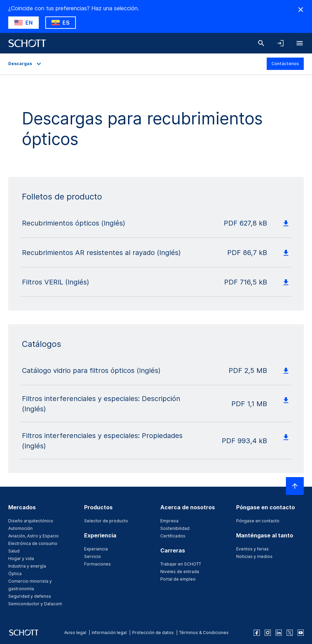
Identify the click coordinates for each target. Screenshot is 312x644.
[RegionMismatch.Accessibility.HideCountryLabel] (301, 10)
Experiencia (96, 549)
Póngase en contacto (258, 521)
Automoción (20, 528)
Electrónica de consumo (33, 543)
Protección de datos (153, 633)
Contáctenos (285, 64)
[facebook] (257, 633)
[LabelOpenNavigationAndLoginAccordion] (280, 43)
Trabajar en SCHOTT (181, 564)
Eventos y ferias (252, 549)
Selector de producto (106, 521)
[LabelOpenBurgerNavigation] (300, 43)
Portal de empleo (178, 579)
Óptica (15, 574)
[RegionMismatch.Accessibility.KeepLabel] (61, 23)
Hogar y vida (21, 558)
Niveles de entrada (180, 572)
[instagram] (268, 633)
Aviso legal (75, 633)
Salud (14, 551)
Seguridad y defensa (30, 596)
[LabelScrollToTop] (295, 486)
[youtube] (301, 633)
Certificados (173, 536)
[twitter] (290, 633)
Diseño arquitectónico (31, 521)
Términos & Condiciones (204, 633)
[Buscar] (261, 43)
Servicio (93, 556)
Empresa (169, 521)
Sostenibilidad (175, 528)
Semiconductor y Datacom (35, 604)
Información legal (109, 633)
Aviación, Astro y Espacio (33, 536)
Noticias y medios (254, 556)
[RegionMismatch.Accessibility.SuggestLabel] (24, 23)
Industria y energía (27, 566)
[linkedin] (279, 633)
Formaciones (97, 564)
